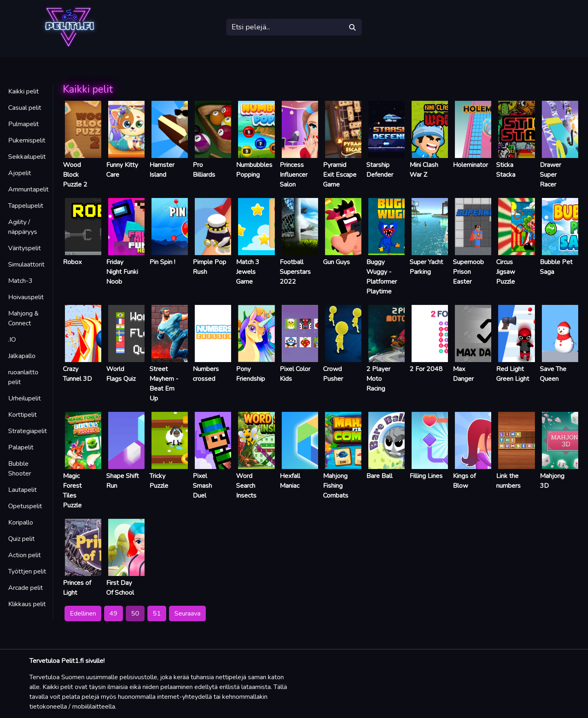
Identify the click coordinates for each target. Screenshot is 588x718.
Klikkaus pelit (27, 604)
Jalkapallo (22, 356)
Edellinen (83, 614)
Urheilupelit (24, 398)
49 (114, 614)
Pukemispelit (27, 140)
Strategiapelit (28, 431)
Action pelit (24, 555)
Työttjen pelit (27, 571)
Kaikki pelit (23, 91)
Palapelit (21, 447)
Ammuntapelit (28, 189)
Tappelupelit (26, 206)
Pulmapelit (23, 124)
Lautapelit (22, 490)
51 (157, 614)
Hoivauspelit (26, 297)
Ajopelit (20, 173)
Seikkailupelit (27, 157)
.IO (12, 340)
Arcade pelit (26, 588)
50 (135, 614)
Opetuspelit (25, 506)
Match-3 (20, 281)
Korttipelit (22, 415)
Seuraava (187, 614)
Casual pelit (25, 108)
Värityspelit (24, 248)
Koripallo (21, 522)
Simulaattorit (26, 265)
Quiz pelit (21, 539)
